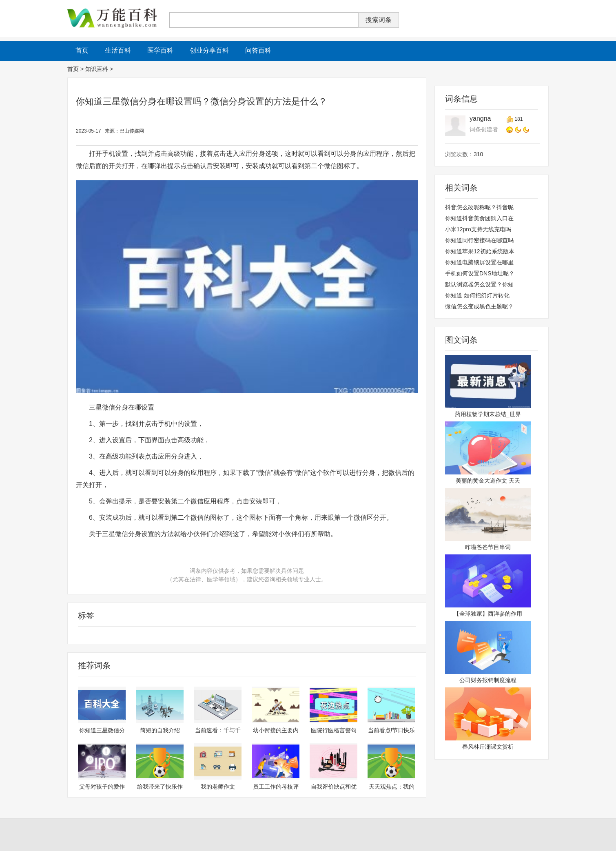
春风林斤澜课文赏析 (488, 747)
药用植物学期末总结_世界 (488, 414)
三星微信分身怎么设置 (155, 635)
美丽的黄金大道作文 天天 (488, 481)
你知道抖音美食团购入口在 (479, 218)
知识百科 (97, 69)
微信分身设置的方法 (247, 635)
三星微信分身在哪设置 (96, 635)
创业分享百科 (209, 50)
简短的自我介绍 (160, 730)
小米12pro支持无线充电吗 (478, 229)
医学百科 (160, 50)
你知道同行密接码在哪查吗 (479, 240)
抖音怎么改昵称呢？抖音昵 (479, 207)
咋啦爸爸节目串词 (488, 547)
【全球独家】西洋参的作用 (488, 614)
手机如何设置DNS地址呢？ (480, 273)
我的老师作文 (218, 787)
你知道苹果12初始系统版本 (480, 251)
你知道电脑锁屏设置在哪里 (479, 262)
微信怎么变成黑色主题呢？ (479, 306)
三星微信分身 (202, 635)
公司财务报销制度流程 (488, 680)
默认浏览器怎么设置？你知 (479, 284)
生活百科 (118, 50)
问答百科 (258, 50)
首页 (73, 69)
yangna (480, 119)
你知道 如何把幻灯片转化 (477, 295)
